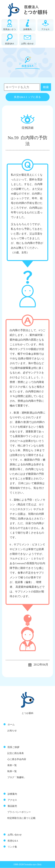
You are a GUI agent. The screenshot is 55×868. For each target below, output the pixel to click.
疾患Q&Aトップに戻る (27, 97)
